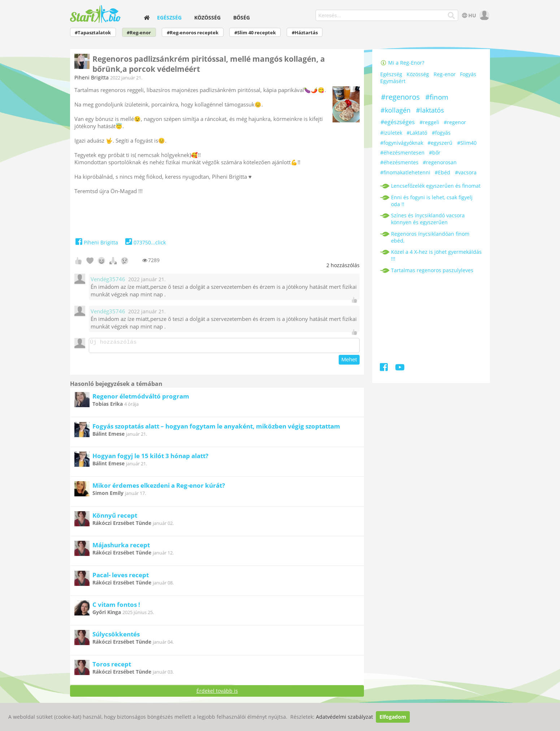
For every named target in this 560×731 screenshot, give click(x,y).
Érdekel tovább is (217, 693)
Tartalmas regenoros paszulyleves (432, 270)
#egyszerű (440, 143)
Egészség (169, 18)
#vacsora (466, 172)
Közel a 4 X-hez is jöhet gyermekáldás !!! (436, 255)
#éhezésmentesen (402, 153)
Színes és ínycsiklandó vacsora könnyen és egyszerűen (428, 219)
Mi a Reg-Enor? (402, 63)
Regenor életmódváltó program (141, 398)
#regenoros (400, 97)
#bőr (435, 153)
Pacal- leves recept (121, 577)
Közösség (207, 18)
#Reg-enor (139, 33)
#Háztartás (305, 33)
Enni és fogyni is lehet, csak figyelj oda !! (432, 201)
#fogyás (441, 133)
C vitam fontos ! (116, 607)
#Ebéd (442, 172)
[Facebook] (384, 368)
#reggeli (429, 122)
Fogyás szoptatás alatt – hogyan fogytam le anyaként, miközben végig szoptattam (216, 428)
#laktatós (430, 110)
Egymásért (393, 81)
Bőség (242, 18)
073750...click (145, 242)
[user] (484, 15)
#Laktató (417, 133)
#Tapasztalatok (93, 33)
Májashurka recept (121, 547)
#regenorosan (440, 162)
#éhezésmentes (399, 162)
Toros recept (112, 666)
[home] (147, 18)
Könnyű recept (115, 517)
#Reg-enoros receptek (193, 33)
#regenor (455, 122)
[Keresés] (452, 16)
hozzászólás (343, 265)
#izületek (391, 133)
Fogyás (468, 75)
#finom (437, 97)
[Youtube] (400, 368)
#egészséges (398, 122)
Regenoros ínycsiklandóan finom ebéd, (430, 237)
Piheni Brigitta (92, 77)
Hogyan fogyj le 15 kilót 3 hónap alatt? (150, 458)
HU (468, 15)
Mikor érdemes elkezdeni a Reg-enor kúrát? (159, 488)
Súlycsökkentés (116, 636)
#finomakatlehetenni (405, 172)
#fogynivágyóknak (402, 143)
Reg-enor (445, 75)
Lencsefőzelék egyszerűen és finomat (436, 186)
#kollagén (396, 110)
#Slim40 (467, 143)
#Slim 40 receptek (255, 33)
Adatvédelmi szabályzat (344, 717)
